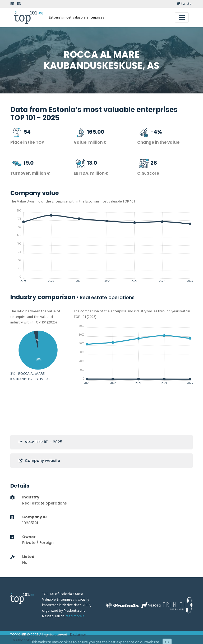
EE (12, 4)
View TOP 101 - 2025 (41, 442)
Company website (39, 461)
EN (19, 4)
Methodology (24, 640)
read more (75, 616)
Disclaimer (78, 635)
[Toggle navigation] (182, 17)
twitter (185, 4)
